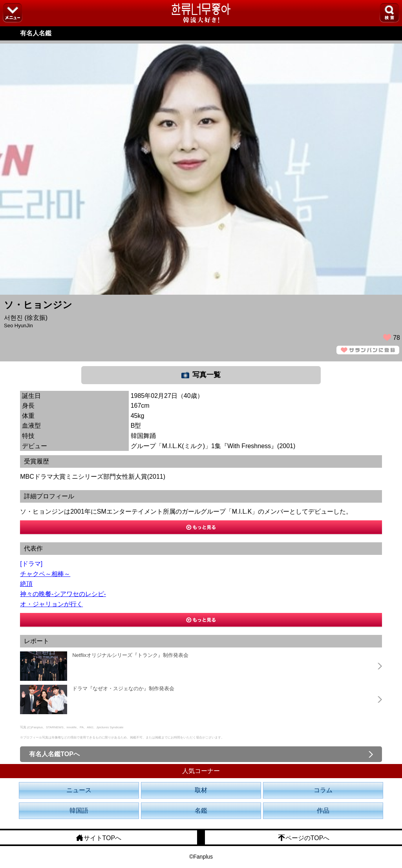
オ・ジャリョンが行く (51, 604)
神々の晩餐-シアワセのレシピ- (63, 594)
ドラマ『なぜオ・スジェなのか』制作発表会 (123, 688)
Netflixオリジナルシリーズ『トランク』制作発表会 (130, 655)
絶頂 (26, 584)
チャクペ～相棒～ (45, 574)
